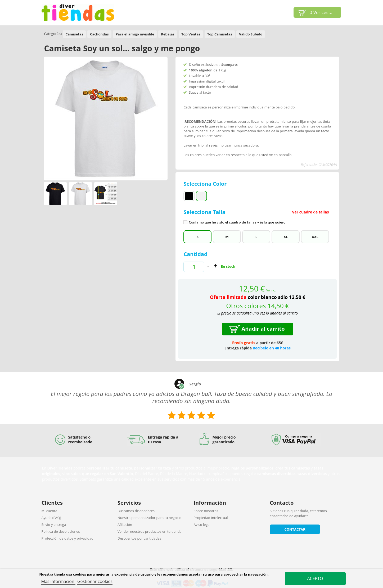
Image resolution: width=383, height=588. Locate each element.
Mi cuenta (49, 511)
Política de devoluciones (61, 531)
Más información (58, 581)
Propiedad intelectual (211, 518)
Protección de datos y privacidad (67, 538)
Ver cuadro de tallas (310, 212)
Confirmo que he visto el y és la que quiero (237, 222)
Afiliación (125, 525)
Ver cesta (321, 12)
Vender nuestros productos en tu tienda (150, 531)
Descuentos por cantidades (139, 538)
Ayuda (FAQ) (51, 518)
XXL (315, 237)
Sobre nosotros (206, 511)
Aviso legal (202, 525)
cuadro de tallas (243, 222)
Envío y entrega (54, 525)
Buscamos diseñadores (136, 511)
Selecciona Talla (257, 216)
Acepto (315, 578)
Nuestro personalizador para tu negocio (149, 518)
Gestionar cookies (95, 581)
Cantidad (195, 254)
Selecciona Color (206, 184)
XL (286, 237)
